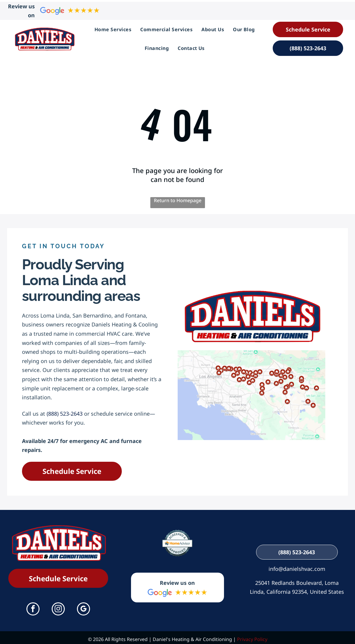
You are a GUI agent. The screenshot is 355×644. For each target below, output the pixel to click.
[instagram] (58, 606)
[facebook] (33, 606)
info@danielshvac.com (297, 565)
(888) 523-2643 (65, 410)
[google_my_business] (83, 606)
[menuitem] (113, 28)
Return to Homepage (178, 197)
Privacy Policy (252, 636)
